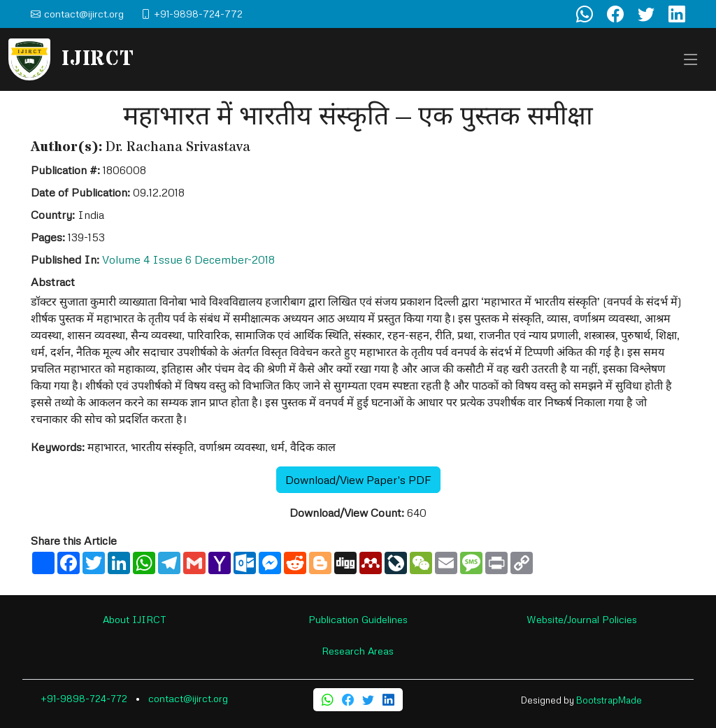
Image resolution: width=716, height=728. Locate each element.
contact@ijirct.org (188, 698)
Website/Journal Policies (582, 619)
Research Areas (358, 651)
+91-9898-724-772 (84, 698)
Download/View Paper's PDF (358, 480)
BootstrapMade (609, 700)
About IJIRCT (135, 619)
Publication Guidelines (358, 619)
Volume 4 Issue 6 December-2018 (188, 259)
